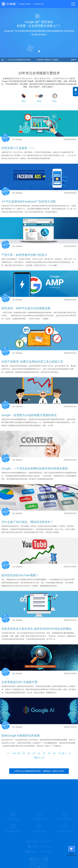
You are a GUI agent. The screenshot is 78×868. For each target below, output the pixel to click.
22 (44, 753)
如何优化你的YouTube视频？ (20, 575)
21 (39, 753)
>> (70, 753)
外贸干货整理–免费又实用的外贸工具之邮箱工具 (32, 362)
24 (54, 753)
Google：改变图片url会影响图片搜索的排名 (29, 415)
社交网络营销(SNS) (60, 79)
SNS (54, 101)
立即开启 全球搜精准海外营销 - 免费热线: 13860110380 (39, 771)
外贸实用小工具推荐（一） (19, 148)
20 (34, 753)
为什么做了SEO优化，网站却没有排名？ (27, 522)
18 (24, 753)
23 (49, 753)
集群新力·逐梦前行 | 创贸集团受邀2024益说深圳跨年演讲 (51, 60)
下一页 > (62, 753)
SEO (24, 101)
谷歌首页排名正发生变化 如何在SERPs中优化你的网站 (36, 629)
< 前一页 (16, 753)
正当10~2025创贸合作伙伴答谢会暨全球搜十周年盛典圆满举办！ (22, 60)
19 (29, 753)
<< (8, 753)
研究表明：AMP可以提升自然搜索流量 (26, 308)
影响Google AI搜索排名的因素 (21, 736)
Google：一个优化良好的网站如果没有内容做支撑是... (36, 468)
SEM (39, 101)
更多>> (74, 60)
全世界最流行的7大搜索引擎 (19, 682)
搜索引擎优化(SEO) (24, 79)
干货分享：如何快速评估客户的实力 (24, 255)
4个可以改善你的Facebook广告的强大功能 (29, 201)
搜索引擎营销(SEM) (42, 79)
